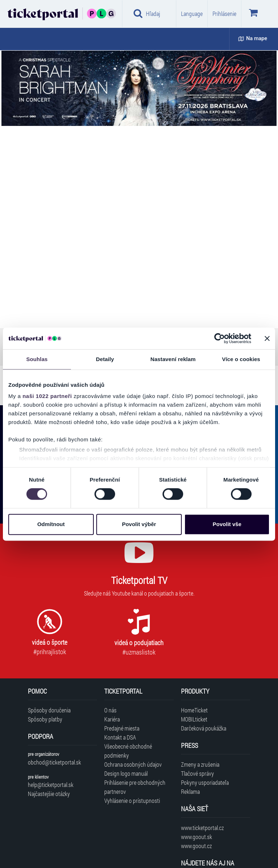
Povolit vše (227, 524)
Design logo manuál (126, 773)
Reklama (190, 791)
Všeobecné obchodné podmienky (128, 751)
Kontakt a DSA (120, 737)
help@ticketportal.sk (51, 785)
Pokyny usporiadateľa (205, 782)
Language (192, 14)
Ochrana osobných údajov (133, 764)
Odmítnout (51, 524)
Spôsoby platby (45, 719)
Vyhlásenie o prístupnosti (132, 801)
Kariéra (112, 719)
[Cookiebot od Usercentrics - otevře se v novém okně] (220, 338)
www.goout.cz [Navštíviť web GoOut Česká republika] (196, 846)
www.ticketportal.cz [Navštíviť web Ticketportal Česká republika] (202, 828)
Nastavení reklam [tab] (173, 359)
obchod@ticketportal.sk (54, 762)
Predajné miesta (122, 728)
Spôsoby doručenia (49, 710)
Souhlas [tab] (37, 359)
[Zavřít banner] (267, 338)
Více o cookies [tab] (241, 359)
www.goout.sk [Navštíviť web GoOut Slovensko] (197, 837)
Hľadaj (147, 13)
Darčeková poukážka (204, 728)
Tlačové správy (197, 773)
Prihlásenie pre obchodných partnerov (135, 787)
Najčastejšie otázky (49, 794)
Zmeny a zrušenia (200, 764)
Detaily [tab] (105, 359)
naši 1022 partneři (47, 396)
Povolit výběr (139, 524)
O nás (110, 710)
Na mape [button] (253, 39)
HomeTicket (194, 710)
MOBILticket (194, 719)
